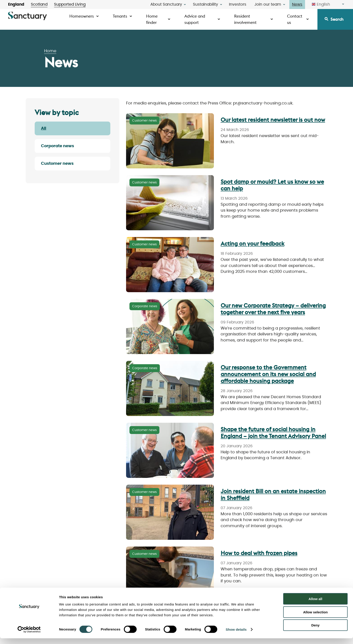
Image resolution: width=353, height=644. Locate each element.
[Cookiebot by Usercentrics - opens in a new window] (29, 635)
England (16, 4)
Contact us (295, 19)
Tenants (120, 16)
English (321, 5)
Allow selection (315, 618)
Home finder (152, 19)
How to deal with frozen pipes (259, 553)
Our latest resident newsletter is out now (273, 120)
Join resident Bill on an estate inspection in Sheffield (273, 495)
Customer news (57, 164)
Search (337, 19)
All (44, 129)
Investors (238, 4)
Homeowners (82, 16)
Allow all (316, 604)
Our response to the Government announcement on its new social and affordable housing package (268, 374)
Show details (236, 635)
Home (50, 51)
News (297, 4)
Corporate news (58, 146)
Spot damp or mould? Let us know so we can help (272, 185)
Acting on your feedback (252, 244)
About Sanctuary (166, 4)
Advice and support (195, 19)
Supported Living (70, 4)
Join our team (268, 4)
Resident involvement (245, 19)
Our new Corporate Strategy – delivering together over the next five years (273, 309)
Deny (316, 631)
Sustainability (206, 4)
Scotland (39, 4)
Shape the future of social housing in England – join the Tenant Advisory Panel (273, 433)
